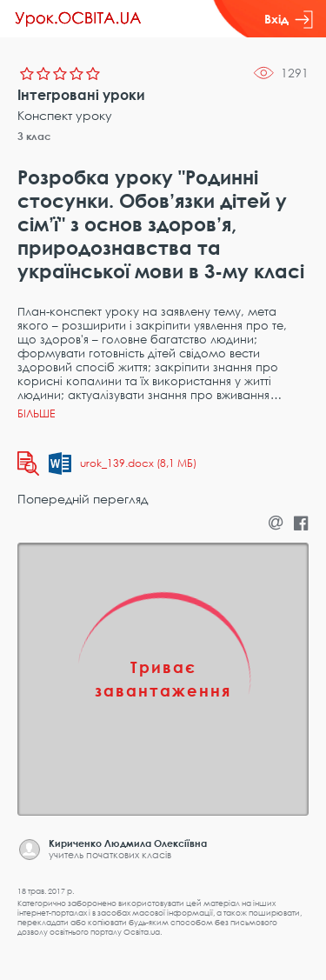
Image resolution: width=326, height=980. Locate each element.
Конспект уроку (65, 115)
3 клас (34, 136)
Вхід (289, 19)
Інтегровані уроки (81, 95)
